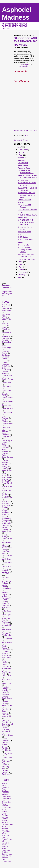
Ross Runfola (7, 676)
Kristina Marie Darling (7, 549)
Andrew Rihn (6, 320)
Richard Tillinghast (5, 666)
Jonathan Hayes (5, 508)
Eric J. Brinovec (5, 451)
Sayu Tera (5, 709)
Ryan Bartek (6, 683)
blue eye (22, 160)
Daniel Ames (6, 387)
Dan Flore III (6, 383)
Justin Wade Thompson (6, 525)
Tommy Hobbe (7, 754)
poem (21, 242)
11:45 (21, 212)
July (21, 155)
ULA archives (7, 861)
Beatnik (4, 784)
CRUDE (21, 202)
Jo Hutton (5, 496)
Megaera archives (5, 829)
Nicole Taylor (6, 615)
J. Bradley (5, 476)
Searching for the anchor (25, 228)
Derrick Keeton (7, 424)
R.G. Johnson (7, 639)
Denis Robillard (5, 417)
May (21, 264)
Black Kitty (6, 340)
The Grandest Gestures (28, 210)
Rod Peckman (7, 668)
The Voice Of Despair (27, 259)
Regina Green (7, 657)
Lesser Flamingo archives (5, 815)
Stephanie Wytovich (5, 721)
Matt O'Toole (6, 589)
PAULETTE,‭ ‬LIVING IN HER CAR (27, 189)
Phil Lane (5, 633)
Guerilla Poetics (5, 810)
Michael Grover (5, 601)
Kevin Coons (6, 542)
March (21, 270)
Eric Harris (6, 448)
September (23, 150)
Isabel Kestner (7, 470)
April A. (4, 327)
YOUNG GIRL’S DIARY (28, 215)
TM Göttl (5, 748)
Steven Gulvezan (5, 729)
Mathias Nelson (5, 586)
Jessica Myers (7, 487)
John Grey (6, 502)
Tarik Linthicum (7, 735)
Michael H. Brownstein (6, 604)
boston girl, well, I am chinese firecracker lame (27, 195)
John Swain (6, 505)
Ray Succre (6, 650)
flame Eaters (23, 158)
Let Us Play (23, 217)
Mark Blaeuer (7, 578)
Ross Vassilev (7, 680)
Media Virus (6, 826)
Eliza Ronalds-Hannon (7, 441)
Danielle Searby (5, 395)
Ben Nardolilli (7, 333)
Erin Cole (5, 453)
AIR (20, 234)
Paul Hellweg (6, 629)
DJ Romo (5, 431)
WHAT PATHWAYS (26, 240)
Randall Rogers (5, 647)
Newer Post (18, 130)
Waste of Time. (24, 168)
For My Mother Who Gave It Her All (26, 255)
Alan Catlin (6, 314)
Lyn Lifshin (6, 574)
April (21, 267)
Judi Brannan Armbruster (7, 519)
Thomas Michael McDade (5, 744)
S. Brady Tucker (5, 692)
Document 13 (24, 245)
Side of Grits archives (6, 857)
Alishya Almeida (5, 317)
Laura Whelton (7, 563)
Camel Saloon (7, 797)
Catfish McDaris (5, 360)
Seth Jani (5, 715)
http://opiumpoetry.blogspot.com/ (7, 294)
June (21, 262)
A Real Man (23, 180)
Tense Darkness (25, 200)
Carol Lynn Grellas (6, 356)
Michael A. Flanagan (6, 597)
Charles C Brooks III (5, 363)
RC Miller (5, 652)
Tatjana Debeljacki (6, 740)
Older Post (33, 130)
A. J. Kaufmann (5, 308)
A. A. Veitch (6, 305)
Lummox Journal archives (5, 821)
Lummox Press (7, 824)
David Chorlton (7, 401)
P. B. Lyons (6, 624)
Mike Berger (6, 607)
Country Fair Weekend (27, 183)
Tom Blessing (7, 750)
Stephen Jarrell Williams (7, 725)
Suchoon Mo (6, 731)
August (22, 152)
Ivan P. (4, 474)
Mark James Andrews (6, 582)
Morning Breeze (25, 232)
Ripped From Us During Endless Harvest (25, 250)
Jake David (6, 479)
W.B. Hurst (6, 761)
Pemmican (6, 847)
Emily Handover (5, 445)
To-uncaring (23, 163)
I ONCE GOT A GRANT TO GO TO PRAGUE (28, 176)
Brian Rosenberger (6, 347)
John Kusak (6, 503)
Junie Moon (6, 522)
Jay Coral (5, 481)
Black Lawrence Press (5, 787)
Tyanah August (7, 757)
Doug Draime (7, 437)
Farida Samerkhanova (7, 456)
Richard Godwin (5, 662)
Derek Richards (5, 421)
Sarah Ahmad (7, 705)
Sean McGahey (5, 712)
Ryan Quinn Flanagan (6, 688)
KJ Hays (5, 546)
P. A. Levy (5, 622)
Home (26, 130)
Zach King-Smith (6, 768)
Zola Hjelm (6, 774)
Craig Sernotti (7, 375)
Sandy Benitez (7, 698)
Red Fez (5, 852)
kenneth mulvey (5, 536)
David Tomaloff (7, 409)
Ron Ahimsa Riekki (6, 673)
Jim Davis (5, 494)
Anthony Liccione (5, 324)
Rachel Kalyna (7, 642)
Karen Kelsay (7, 531)
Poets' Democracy (6, 849)
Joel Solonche (23, 66)
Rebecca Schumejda (6, 655)
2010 (19, 147)
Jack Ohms (6, 477)
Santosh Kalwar (5, 703)
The (3, 860)
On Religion (23, 165)
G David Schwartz (5, 462)
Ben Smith (6, 338)
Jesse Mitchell (7, 483)
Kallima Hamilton (5, 528)
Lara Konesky (7, 555)
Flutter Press (6, 808)
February (23, 272)
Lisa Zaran (6, 572)
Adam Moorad (7, 311)
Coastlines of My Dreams (25, 206)
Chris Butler (6, 366)
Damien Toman (7, 379)
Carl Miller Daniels (5, 352)
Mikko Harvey (7, 611)
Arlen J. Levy (6, 329)
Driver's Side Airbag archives (6, 804)
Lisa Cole (5, 570)
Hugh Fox (5, 468)
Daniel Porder (7, 390)
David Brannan (7, 398)
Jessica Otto (6, 490)
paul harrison (6, 626)
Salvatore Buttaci (5, 695)
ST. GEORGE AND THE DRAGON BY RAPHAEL (27, 222)
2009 (19, 277)
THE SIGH (23, 185)
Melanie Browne (5, 593)
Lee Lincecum (7, 566)
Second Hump (7, 854)
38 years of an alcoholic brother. (26, 172)
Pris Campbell (7, 635)
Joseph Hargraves (6, 512)
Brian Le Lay (6, 342)
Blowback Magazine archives (5, 793)
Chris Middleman (6, 369)
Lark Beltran (6, 559)
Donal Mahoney (5, 434)
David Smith (6, 405)
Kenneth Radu (7, 539)
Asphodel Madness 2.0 (7, 287)
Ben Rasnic (6, 336)
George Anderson (5, 465)
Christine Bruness (5, 373)
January (22, 275)
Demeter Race (7, 413)
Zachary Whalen (5, 771)
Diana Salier (6, 427)
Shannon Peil (7, 717)
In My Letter (23, 237)
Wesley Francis (4, 764)
